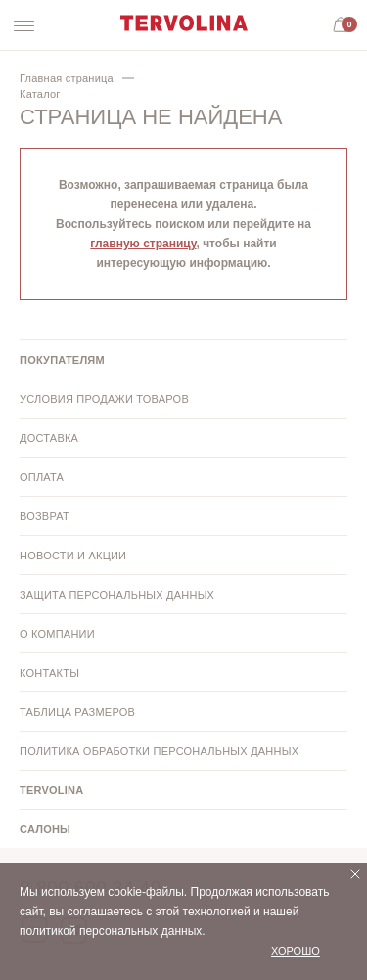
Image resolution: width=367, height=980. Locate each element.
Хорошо (296, 951)
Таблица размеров (77, 712)
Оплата (42, 477)
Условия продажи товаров (104, 399)
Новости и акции (73, 556)
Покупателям (62, 360)
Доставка (49, 438)
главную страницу (143, 244)
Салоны (45, 829)
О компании (57, 634)
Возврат (45, 516)
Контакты (49, 673)
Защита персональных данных (117, 595)
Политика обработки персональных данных (159, 751)
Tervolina (51, 790)
